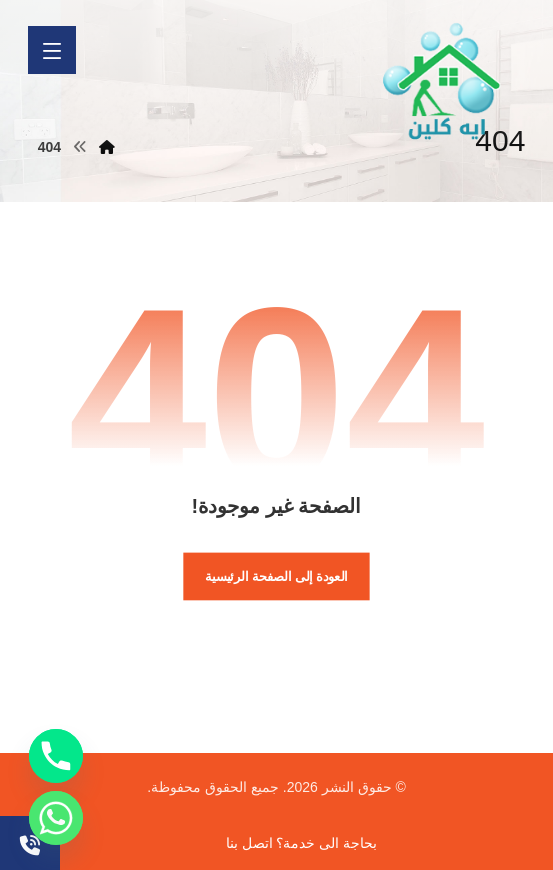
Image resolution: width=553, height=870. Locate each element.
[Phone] (56, 756)
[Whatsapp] (56, 818)
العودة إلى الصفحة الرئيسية (276, 576)
